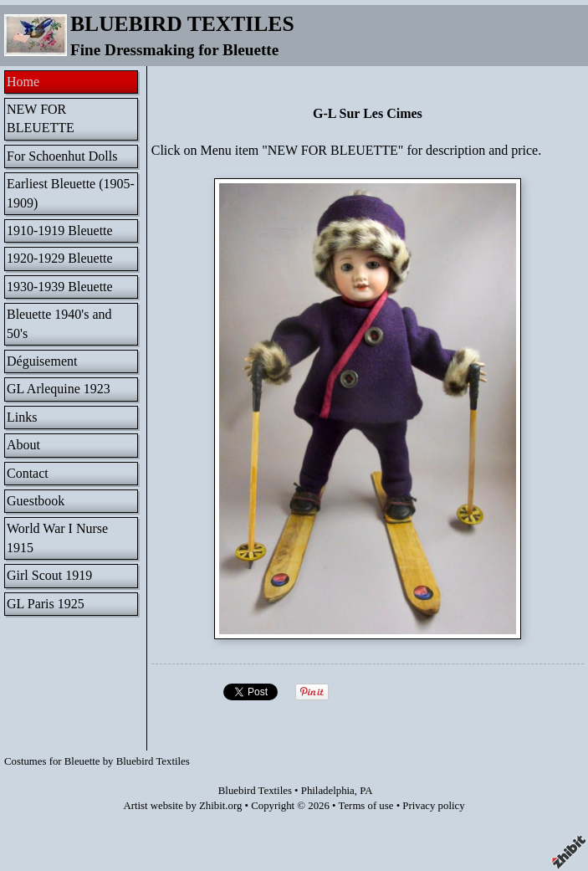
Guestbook (36, 501)
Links (22, 417)
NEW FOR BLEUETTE (41, 118)
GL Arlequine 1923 (59, 389)
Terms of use (366, 806)
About (23, 445)
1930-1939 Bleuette (60, 287)
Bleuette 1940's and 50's (59, 323)
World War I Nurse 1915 (57, 538)
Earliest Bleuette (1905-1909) (71, 193)
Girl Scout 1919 (49, 575)
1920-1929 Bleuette (60, 258)
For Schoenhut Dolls (62, 156)
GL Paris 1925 (46, 604)
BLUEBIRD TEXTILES (182, 24)
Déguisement (42, 361)
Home (23, 82)
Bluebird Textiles (255, 791)
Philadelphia (328, 791)
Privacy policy (433, 806)
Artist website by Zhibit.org (182, 806)
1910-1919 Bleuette (60, 231)
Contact (28, 473)
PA (366, 791)
